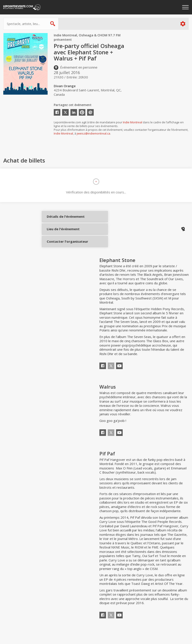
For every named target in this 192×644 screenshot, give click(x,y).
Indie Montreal (133, 122)
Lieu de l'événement (62, 235)
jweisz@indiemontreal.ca (93, 133)
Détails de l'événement (62, 220)
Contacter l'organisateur (62, 249)
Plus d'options (183, 24)
